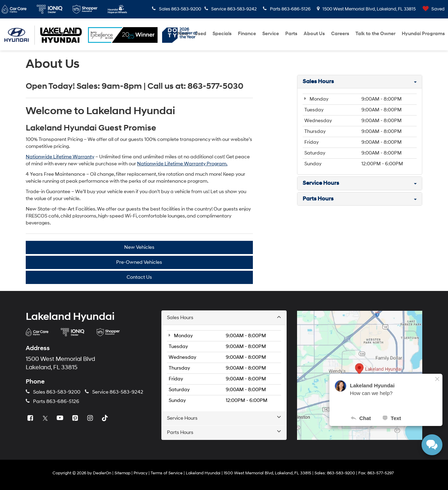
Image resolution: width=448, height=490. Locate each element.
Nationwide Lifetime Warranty (60, 157)
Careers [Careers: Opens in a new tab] (340, 34)
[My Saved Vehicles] (432, 9)
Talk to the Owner (375, 34)
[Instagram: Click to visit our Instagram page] (91, 418)
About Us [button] (314, 34)
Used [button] (200, 34)
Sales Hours (224, 317)
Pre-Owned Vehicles (139, 262)
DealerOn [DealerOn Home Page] (102, 473)
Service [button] (271, 34)
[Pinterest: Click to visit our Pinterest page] (76, 418)
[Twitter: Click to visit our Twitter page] (46, 418)
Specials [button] (222, 34)
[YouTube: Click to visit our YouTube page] (61, 418)
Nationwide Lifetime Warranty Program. (182, 164)
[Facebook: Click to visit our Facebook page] (31, 418)
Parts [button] (291, 34)
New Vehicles (139, 247)
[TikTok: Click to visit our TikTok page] (106, 418)
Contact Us (139, 277)
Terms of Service (167, 473)
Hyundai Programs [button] (423, 34)
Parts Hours (224, 432)
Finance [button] (247, 34)
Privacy (141, 473)
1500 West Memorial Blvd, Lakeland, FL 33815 (366, 9)
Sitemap (122, 473)
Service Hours (224, 418)
